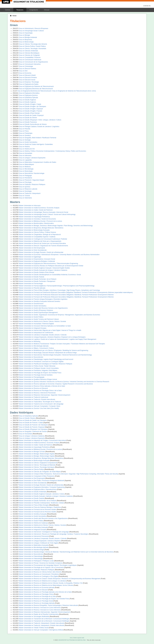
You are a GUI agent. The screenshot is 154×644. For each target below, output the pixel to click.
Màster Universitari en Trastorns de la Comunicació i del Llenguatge (41, 404)
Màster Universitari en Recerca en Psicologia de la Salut (38, 596)
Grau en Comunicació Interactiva (30, 64)
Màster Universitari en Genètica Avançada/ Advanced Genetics (40, 301)
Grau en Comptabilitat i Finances (30, 57)
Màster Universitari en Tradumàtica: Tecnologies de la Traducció (40, 402)
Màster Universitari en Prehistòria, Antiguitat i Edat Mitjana (38, 370)
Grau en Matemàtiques (26, 164)
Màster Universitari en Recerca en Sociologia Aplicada (37, 603)
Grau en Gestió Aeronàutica (28, 142)
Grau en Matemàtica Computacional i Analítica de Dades (38, 162)
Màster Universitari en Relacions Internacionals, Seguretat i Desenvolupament (45, 395)
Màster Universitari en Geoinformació (31, 304)
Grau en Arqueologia (26, 33)
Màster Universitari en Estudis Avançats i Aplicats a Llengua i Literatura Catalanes (46, 496)
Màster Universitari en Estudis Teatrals (32, 277)
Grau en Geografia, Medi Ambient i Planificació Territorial (38, 138)
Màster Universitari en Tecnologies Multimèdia (34, 617)
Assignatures (34, 10)
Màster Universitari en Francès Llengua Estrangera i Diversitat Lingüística (43, 299)
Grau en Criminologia (26, 66)
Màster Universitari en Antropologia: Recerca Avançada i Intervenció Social (44, 212)
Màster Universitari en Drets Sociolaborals (33, 250)
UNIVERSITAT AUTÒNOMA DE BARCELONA (72, 640)
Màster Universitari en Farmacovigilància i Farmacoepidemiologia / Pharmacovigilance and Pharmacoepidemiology (57, 286)
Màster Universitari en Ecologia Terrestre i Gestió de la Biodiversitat (41, 252)
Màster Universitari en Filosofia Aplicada (32, 288)
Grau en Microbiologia (26, 169)
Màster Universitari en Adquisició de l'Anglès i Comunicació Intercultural (43, 440)
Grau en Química (25, 187)
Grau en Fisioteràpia (26, 133)
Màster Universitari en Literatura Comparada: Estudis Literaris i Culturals (43, 335)
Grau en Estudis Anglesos (27, 100)
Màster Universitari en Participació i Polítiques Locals (37, 561)
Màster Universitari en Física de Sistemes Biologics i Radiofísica (40, 507)
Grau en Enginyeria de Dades (29, 84)
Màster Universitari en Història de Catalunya (34, 523)
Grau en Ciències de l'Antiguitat (29, 55)
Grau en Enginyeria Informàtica (29, 93)
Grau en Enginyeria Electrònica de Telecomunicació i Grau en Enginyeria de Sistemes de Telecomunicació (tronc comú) (57, 91)
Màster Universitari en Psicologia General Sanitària (36, 375)
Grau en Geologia (25, 140)
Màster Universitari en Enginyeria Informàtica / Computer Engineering (42, 487)
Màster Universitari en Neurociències (31, 357)
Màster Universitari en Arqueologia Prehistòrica (34, 217)
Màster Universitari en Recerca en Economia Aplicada (37, 588)
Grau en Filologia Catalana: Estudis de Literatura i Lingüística (39, 127)
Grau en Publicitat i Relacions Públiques (32, 184)
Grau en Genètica (25, 135)
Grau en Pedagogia (25, 176)
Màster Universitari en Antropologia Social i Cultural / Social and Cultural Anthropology (47, 214)
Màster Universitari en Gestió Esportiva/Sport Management (38, 313)
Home (14, 16)
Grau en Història (24, 147)
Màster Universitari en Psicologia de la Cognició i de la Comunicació (42, 567)
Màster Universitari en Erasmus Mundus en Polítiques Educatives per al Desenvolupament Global (51, 266)
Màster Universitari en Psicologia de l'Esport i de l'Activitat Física (40, 373)
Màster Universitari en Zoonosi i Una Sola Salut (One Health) (39, 408)
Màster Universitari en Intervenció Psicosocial (34, 536)
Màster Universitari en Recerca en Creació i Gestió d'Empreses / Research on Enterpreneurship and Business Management (60, 579)
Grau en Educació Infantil (27, 75)
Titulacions (20, 10)
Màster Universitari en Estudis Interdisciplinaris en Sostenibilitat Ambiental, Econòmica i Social (50, 275)
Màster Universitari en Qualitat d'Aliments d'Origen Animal (38, 379)
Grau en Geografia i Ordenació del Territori (33, 432)
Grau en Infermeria (25, 156)
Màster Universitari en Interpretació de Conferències (36, 333)
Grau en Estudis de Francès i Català (31, 423)
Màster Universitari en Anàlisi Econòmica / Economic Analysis (39, 208)
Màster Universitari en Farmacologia (31, 284)
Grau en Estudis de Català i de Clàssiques (33, 420)
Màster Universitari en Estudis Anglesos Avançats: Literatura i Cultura (42, 494)
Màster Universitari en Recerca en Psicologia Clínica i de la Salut (40, 391)
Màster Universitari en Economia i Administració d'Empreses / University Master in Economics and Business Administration (59, 255)
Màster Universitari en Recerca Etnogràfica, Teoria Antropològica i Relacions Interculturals (49, 605)
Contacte (147, 6)
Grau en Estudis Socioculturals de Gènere (33, 124)
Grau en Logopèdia (25, 160)
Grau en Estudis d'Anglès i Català (30, 104)
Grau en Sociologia (25, 191)
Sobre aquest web (79, 638)
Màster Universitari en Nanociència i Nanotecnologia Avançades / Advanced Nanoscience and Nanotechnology (55, 355)
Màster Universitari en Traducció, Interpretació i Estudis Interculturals (42, 623)
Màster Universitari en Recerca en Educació (33, 388)
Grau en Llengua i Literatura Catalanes (32, 436)
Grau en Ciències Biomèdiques (29, 53)
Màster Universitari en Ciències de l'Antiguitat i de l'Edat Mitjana (40, 472)
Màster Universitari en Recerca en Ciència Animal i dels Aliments (40, 572)
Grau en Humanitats (26, 153)
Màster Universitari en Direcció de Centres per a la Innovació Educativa (42, 243)
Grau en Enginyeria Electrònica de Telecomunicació (36, 89)
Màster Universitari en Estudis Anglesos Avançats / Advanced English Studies (44, 268)
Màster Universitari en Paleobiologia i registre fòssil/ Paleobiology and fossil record (46, 359)
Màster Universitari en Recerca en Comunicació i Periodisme (39, 574)
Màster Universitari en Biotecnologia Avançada (34, 230)
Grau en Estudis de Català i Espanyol (31, 115)
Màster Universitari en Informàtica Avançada (34, 527)
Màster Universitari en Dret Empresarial (32, 248)
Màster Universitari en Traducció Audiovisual (34, 397)
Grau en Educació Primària (28, 78)
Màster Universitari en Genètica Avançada (33, 514)
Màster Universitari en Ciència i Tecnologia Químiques (37, 467)
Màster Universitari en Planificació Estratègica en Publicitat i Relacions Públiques (46, 364)
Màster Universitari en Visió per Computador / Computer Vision (40, 406)
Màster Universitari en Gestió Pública (31, 317)
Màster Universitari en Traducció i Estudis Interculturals (37, 399)
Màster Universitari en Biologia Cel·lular (32, 452)
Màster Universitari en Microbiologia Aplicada (34, 346)
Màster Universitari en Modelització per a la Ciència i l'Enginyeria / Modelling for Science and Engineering (54, 350)
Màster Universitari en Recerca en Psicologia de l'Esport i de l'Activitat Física (44, 599)
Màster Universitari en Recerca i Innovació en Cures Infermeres (40, 608)
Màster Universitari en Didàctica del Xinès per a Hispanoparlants (40, 241)
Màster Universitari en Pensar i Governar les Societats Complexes (41, 563)
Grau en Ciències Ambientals (29, 51)
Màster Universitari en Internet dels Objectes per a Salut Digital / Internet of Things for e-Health (50, 330)
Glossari (47, 10)
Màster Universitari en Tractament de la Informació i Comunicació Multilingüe (44, 619)
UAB (6, 2)
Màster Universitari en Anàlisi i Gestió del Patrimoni (36, 210)
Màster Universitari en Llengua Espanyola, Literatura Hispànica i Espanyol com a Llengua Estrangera (52, 337)
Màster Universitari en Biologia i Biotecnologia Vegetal (37, 454)
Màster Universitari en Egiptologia (30, 257)
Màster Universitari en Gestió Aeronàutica (33, 306)
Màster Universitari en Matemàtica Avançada (34, 545)
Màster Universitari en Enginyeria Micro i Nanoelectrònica (38, 489)
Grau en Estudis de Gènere (28, 118)
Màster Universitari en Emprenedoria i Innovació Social (37, 259)
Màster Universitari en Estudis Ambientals (33, 492)
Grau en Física (24, 131)
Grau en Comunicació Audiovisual (30, 60)
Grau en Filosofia (25, 129)
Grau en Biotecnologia (26, 42)
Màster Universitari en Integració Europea (33, 328)
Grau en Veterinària (25, 198)
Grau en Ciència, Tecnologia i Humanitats (33, 49)
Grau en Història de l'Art (27, 149)
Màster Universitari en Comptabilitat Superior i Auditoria (37, 237)
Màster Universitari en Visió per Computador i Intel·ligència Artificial (41, 630)
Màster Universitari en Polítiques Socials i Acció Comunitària (39, 368)
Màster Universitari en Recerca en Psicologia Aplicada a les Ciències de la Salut (46, 592)
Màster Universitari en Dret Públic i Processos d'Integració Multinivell (42, 481)
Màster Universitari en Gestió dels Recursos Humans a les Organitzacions (43, 308)
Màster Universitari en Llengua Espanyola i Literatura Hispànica (40, 541)
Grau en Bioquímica (25, 40)
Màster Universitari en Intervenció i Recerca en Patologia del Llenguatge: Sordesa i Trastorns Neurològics (54, 534)
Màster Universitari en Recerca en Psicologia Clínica (36, 594)
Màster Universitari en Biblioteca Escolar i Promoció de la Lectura (40, 221)
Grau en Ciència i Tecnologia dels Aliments (33, 44)
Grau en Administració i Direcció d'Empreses (34, 28)
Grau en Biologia (24, 35)
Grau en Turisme (24, 196)
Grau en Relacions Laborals (28, 189)
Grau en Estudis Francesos (28, 122)
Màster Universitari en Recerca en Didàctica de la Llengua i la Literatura (43, 581)
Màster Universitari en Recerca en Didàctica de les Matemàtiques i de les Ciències (46, 585)
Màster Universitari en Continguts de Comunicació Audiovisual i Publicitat (43, 239)
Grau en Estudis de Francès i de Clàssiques (34, 425)
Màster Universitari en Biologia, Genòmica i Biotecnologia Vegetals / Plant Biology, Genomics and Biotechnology (56, 226)
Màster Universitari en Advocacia (30, 206)
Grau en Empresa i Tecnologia (29, 82)
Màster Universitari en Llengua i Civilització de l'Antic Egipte (39, 543)
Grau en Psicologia (25, 182)
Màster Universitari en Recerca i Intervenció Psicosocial (37, 393)
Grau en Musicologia (26, 171)
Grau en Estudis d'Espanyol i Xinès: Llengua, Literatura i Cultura (40, 120)
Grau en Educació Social (27, 80)
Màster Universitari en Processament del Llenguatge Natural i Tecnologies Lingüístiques (48, 565)
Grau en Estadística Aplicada (28, 98)
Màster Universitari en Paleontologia (31, 556)
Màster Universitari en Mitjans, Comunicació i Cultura (36, 348)
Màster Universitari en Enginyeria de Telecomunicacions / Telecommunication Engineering (48, 263)
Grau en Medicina (25, 167)
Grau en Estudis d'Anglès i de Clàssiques (33, 106)
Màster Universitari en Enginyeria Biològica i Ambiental (37, 261)
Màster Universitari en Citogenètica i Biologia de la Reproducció (40, 235)
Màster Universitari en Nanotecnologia (32, 550)
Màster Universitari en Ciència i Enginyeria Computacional (38, 463)
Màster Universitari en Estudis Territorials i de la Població (38, 279)
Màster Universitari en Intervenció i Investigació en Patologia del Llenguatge (44, 532)
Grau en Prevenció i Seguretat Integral (32, 180)
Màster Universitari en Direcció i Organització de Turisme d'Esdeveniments (43, 246)
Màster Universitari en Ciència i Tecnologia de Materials (37, 465)
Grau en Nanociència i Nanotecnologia (32, 173)
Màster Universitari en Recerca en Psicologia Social (36, 601)
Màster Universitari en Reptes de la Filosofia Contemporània (39, 614)
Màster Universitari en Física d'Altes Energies (34, 505)
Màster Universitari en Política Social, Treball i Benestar (37, 366)
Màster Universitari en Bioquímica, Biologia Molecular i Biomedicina (41, 228)
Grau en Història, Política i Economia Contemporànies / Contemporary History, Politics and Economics (53, 151)
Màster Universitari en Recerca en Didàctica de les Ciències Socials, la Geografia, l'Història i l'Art (51, 583)
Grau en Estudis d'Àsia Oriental (29, 113)
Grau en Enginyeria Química (28, 95)
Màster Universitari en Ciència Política (32, 469)
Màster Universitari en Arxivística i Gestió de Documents (37, 219)
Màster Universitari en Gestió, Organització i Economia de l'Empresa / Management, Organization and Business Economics (60, 315)
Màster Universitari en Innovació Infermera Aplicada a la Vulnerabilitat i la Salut (45, 326)
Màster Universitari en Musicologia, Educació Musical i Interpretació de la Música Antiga (48, 353)
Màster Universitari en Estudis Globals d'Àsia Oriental (36, 272)
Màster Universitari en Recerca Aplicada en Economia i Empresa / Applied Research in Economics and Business (56, 384)
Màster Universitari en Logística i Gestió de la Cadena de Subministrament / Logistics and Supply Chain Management (58, 339)
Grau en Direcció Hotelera (28, 69)
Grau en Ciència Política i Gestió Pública (32, 46)
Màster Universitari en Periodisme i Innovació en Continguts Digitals (41, 362)
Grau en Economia (25, 73)
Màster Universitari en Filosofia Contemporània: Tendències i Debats (42, 503)
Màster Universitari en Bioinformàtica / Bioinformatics (36, 223)
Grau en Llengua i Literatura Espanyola (32, 438)
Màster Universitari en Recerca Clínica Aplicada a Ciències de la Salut (42, 386)
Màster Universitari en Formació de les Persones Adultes (38, 510)
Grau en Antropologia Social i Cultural (31, 31)
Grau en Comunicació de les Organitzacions (33, 62)
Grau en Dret (23, 71)
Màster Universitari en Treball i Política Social (34, 628)
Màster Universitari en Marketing (30, 342)
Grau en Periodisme (26, 178)
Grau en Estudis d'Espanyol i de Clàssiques (34, 429)
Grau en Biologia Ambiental (28, 37)
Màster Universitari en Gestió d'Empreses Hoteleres (36, 310)
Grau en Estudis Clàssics (27, 418)
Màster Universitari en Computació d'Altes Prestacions (37, 476)
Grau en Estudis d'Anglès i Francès (31, 111)
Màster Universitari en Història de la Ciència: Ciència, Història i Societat (42, 321)
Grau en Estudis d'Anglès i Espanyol (31, 109)
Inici (71, 638)
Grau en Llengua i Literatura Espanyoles (32, 158)
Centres (8, 10)
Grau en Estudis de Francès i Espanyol (32, 427)
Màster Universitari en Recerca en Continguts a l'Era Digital (39, 576)
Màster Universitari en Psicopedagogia (32, 377)
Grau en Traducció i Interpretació (30, 193)
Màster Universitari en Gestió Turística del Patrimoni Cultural (39, 319)
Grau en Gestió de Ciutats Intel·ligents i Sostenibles (36, 144)
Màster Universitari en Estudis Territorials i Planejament (37, 281)
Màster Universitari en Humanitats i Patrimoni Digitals (36, 324)
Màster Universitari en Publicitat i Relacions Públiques (37, 570)
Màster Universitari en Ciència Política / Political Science (37, 232)
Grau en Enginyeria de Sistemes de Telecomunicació (36, 86)
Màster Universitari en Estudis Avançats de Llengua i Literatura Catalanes (43, 270)
